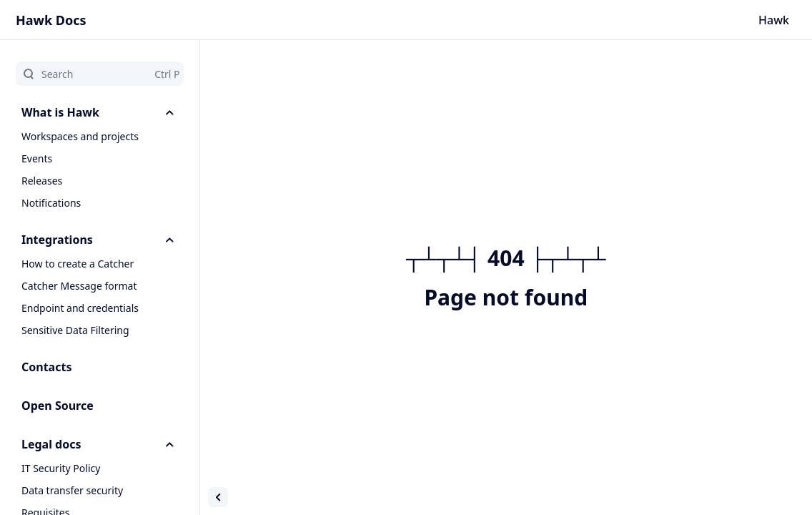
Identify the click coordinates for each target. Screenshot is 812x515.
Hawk (774, 20)
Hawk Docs (51, 20)
